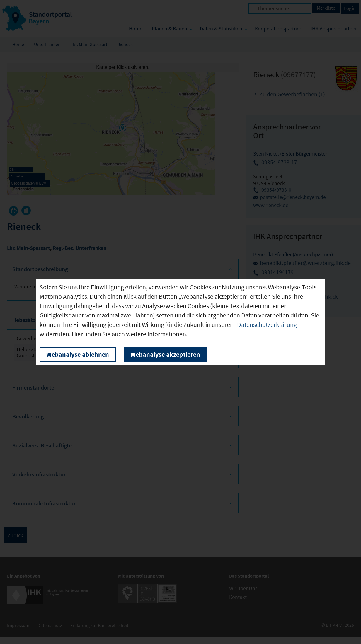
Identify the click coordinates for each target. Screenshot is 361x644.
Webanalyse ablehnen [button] (78, 354)
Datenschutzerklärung (267, 324)
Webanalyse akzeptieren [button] (165, 354)
